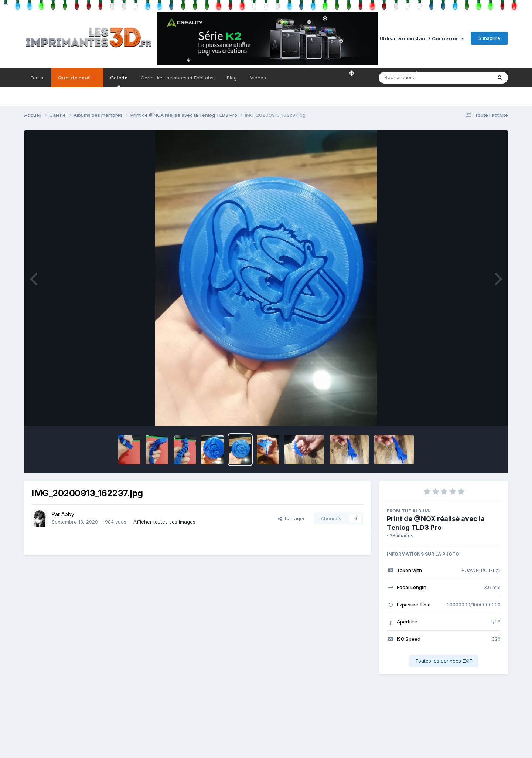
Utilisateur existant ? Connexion (422, 38)
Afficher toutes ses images (164, 522)
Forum (38, 78)
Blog (232, 78)
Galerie (119, 81)
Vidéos (258, 78)
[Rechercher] (414, 78)
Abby (68, 514)
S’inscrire (489, 38)
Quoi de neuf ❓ (77, 78)
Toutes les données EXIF (444, 661)
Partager (291, 518)
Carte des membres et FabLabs (177, 78)
